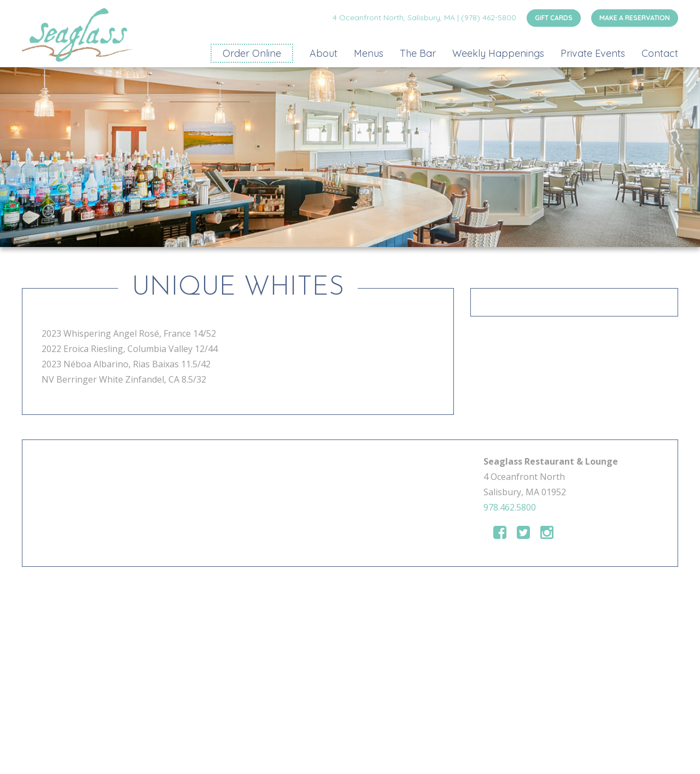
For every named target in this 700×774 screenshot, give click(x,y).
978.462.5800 (510, 507)
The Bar (418, 53)
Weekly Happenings (498, 53)
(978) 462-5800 (489, 17)
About (323, 53)
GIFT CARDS (554, 18)
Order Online (252, 53)
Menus (369, 53)
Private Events (593, 53)
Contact (660, 53)
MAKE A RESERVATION (635, 18)
